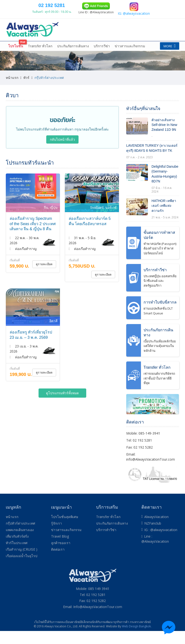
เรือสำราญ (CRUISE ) (22, 563)
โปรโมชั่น (16, 59)
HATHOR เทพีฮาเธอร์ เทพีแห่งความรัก (164, 219)
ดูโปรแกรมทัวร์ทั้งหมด (62, 406)
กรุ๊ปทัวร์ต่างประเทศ (42, 48)
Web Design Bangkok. (137, 639)
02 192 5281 (86, 26)
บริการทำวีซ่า (106, 543)
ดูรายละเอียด (44, 277)
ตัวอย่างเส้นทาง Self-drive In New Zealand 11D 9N (164, 138)
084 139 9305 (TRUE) (147, 5)
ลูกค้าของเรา (61, 556)
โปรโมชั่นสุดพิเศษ (65, 530)
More (168, 48)
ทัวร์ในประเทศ (17, 556)
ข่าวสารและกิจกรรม (130, 59)
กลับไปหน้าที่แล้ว (62, 153)
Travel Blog (60, 550)
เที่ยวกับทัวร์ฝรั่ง (113, 48)
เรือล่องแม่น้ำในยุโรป (22, 569)
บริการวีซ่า (102, 59)
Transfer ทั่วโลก (40, 59)
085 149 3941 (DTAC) (116, 5)
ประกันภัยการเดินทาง (73, 59)
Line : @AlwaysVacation (155, 552)
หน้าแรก (15, 48)
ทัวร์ (26, 91)
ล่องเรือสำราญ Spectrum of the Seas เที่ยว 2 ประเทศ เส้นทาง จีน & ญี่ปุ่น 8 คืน (33, 237)
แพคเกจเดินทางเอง (79, 48)
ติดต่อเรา (58, 563)
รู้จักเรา (56, 537)
